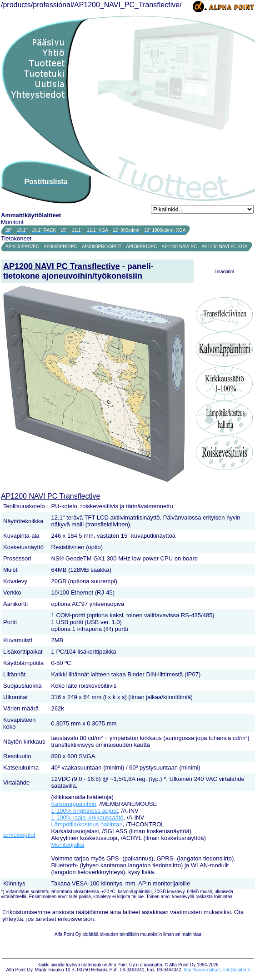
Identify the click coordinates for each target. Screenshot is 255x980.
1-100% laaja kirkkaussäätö (87, 817)
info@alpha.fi (237, 970)
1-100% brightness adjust (85, 811)
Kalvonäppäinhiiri (74, 804)
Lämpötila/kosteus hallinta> (87, 824)
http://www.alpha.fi (202, 970)
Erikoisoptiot (19, 835)
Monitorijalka (68, 845)
